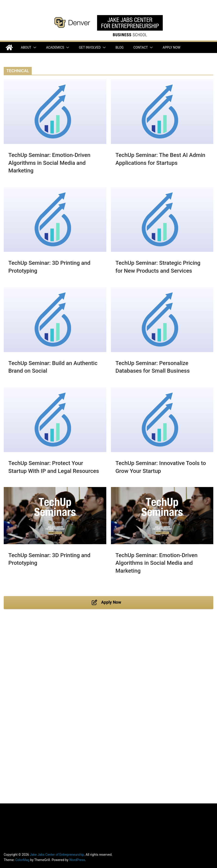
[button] (34, 47)
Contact (141, 47)
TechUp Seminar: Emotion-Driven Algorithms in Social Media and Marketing (49, 163)
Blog (120, 47)
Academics (55, 47)
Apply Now (171, 47)
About (26, 47)
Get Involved (90, 47)
